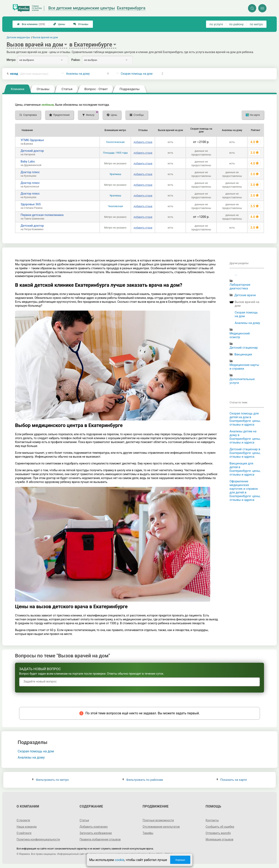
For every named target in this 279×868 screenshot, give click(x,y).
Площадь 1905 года (115, 153)
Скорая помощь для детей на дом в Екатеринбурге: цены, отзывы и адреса (245, 419)
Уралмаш (115, 174)
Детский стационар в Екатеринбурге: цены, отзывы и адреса (245, 453)
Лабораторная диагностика (240, 287)
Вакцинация (243, 354)
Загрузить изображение (96, 833)
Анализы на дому (78, 74)
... (236, 274)
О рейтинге (24, 833)
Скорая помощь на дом (137, 74)
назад (29, 74)
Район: (76, 60)
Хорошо (180, 860)
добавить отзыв (143, 142)
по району (236, 24)
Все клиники (31, 24)
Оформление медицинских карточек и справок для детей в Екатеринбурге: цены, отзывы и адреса (245, 491)
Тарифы (148, 833)
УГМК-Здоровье (32, 140)
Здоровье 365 (31, 204)
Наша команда (27, 827)
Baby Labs (28, 161)
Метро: (11, 60)
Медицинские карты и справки (244, 367)
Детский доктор (32, 151)
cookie (119, 860)
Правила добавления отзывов (100, 839)
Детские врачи (245, 295)
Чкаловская (115, 206)
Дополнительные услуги (242, 381)
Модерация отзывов (220, 839)
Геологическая (115, 142)
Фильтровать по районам (143, 780)
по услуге (216, 24)
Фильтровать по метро (50, 780)
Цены (59, 24)
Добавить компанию (94, 827)
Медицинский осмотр (240, 335)
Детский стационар (244, 348)
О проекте (23, 820)
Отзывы (81, 24)
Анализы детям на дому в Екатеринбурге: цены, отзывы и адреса (245, 437)
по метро (256, 24)
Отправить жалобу (218, 833)
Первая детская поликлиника (42, 215)
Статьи (84, 820)
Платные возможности (158, 820)
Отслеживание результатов (161, 827)
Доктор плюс (30, 172)
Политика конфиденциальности (38, 839)
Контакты (212, 820)
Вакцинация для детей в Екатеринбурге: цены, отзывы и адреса (245, 469)
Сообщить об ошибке (220, 827)
